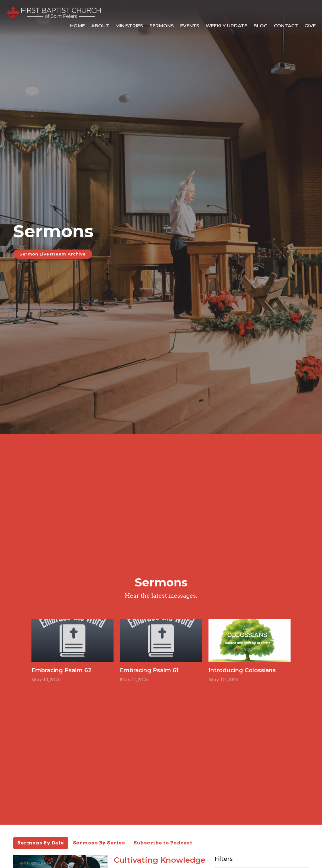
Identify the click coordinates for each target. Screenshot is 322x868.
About (100, 26)
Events (190, 26)
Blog (261, 26)
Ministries (129, 26)
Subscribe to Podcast (163, 843)
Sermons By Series (99, 843)
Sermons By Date (41, 843)
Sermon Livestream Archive (53, 254)
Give (310, 26)
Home (78, 26)
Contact (286, 26)
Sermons (162, 26)
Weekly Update (226, 26)
